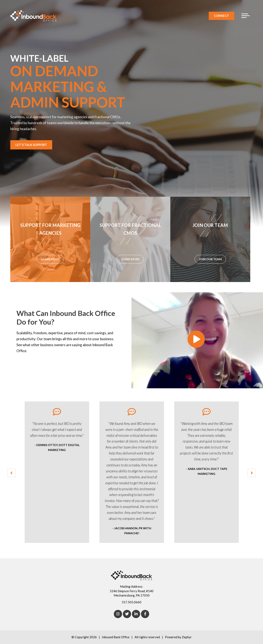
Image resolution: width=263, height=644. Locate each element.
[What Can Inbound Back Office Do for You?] (197, 340)
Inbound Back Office (116, 637)
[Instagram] (118, 614)
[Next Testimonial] (252, 473)
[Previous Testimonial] (11, 473)
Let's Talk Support (31, 145)
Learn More (32, 365)
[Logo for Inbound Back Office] (33, 16)
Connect (221, 16)
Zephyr (187, 637)
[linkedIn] (136, 614)
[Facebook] (145, 614)
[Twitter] (127, 614)
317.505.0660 (131, 602)
